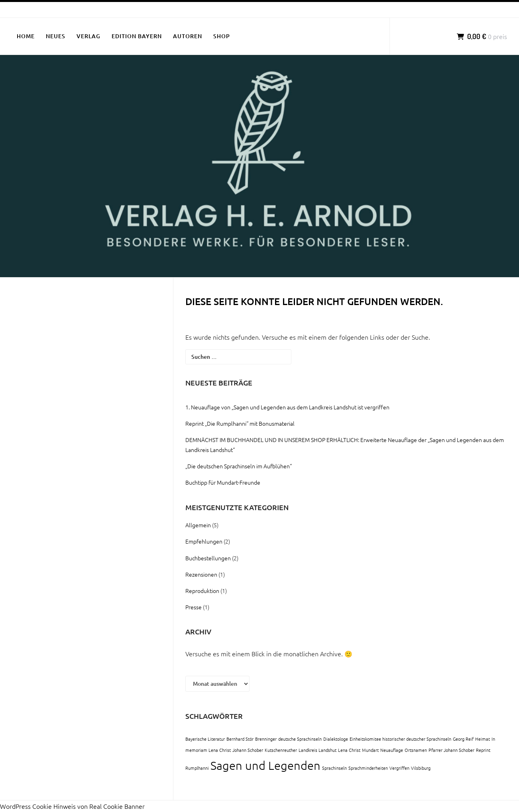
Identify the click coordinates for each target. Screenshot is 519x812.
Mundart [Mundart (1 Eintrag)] (370, 750)
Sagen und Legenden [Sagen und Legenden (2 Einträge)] (265, 765)
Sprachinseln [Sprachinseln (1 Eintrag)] (334, 768)
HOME (26, 36)
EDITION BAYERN (137, 36)
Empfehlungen (204, 541)
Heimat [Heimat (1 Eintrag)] (483, 739)
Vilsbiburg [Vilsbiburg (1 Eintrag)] (421, 768)
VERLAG (88, 36)
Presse (194, 607)
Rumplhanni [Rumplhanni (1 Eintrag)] (197, 768)
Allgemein (198, 525)
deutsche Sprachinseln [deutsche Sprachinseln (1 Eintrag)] (300, 739)
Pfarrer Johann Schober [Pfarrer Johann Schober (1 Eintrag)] (451, 750)
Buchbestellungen (208, 558)
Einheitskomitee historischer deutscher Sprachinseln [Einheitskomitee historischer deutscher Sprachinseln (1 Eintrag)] (400, 739)
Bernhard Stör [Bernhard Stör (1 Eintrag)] (240, 739)
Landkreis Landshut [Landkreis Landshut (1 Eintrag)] (317, 750)
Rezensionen (201, 574)
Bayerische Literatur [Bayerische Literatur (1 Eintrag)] (205, 739)
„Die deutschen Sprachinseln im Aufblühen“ (239, 466)
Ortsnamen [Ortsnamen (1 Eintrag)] (416, 750)
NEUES (56, 36)
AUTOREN (188, 36)
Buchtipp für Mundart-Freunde (223, 482)
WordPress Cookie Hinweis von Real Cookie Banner (72, 806)
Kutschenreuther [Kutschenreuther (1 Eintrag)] (281, 750)
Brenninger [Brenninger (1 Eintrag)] (266, 739)
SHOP (222, 36)
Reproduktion (202, 591)
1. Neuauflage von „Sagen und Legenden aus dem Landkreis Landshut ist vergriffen (287, 407)
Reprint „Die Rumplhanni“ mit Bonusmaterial (240, 423)
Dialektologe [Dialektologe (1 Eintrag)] (336, 739)
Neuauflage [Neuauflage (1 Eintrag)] (392, 750)
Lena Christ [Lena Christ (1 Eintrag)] (349, 750)
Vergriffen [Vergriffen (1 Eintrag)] (399, 768)
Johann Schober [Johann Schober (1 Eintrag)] (248, 750)
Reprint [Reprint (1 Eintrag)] (483, 750)
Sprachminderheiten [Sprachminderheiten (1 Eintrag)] (368, 768)
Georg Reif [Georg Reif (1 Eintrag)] (463, 739)
